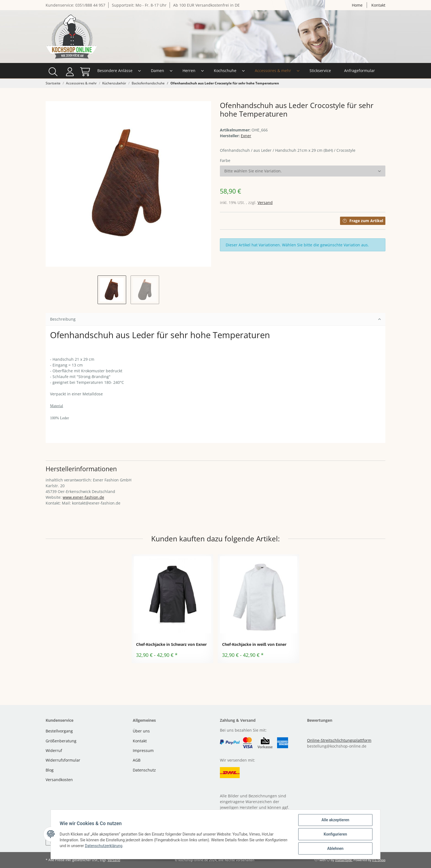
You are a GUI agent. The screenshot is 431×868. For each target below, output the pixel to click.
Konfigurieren (335, 834)
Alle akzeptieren (335, 820)
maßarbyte (343, 860)
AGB (137, 760)
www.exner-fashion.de (83, 497)
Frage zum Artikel (363, 221)
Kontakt (378, 5)
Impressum (143, 750)
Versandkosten (59, 780)
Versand (265, 202)
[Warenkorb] (378, 71)
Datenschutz (144, 770)
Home (357, 5)
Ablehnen (335, 848)
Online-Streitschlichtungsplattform (339, 740)
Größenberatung (61, 741)
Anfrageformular (314, 71)
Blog (50, 770)
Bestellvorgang (59, 731)
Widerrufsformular (63, 760)
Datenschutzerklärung (104, 846)
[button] (364, 71)
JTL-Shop (379, 860)
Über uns (141, 731)
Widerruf (54, 750)
